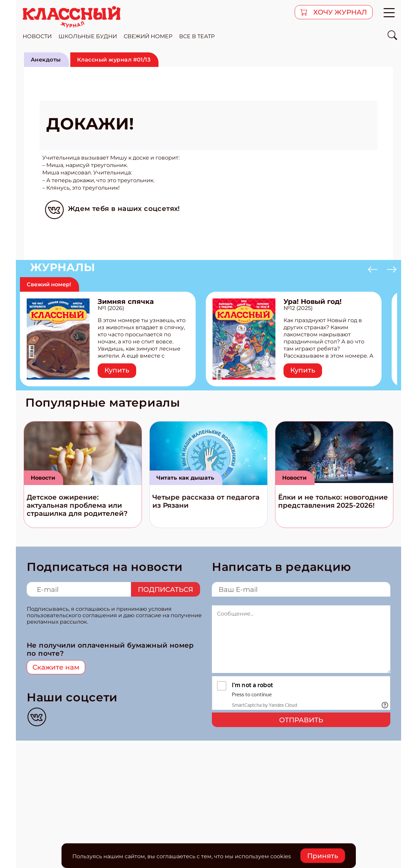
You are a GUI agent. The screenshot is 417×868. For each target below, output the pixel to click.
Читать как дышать (185, 478)
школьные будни (88, 36)
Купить (117, 370)
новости (37, 36)
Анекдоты (46, 60)
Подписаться (166, 589)
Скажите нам (56, 667)
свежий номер (148, 36)
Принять (323, 856)
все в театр (197, 36)
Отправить (301, 720)
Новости (43, 478)
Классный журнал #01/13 (114, 60)
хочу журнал (339, 12)
